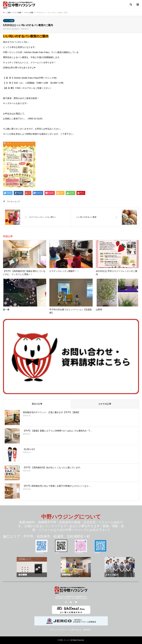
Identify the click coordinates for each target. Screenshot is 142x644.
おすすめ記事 (105, 404)
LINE (61, 552)
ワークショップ (13, 202)
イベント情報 (9, 21)
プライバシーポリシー (59, 630)
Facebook (41, 552)
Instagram (81, 552)
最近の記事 (37, 404)
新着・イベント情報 (14, 13)
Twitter (101, 552)
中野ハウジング (64, 640)
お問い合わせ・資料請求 (80, 630)
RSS (71, 602)
